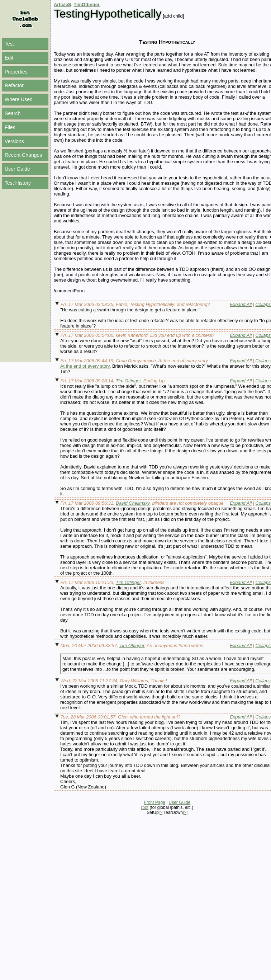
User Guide (17, 169)
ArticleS (62, 4)
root (145, 807)
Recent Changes (23, 155)
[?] (161, 812)
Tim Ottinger (128, 381)
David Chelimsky (133, 503)
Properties (16, 72)
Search (13, 113)
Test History (18, 183)
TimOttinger (87, 4)
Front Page (154, 802)
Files (10, 127)
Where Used (19, 99)
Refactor (14, 85)
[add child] (173, 16)
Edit (9, 58)
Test (9, 44)
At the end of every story (85, 366)
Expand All (241, 304)
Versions (14, 141)
